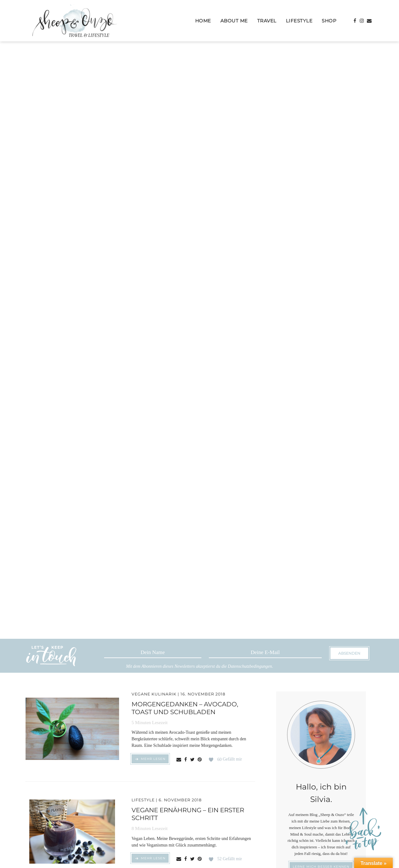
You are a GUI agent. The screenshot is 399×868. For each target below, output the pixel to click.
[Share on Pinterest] (200, 760)
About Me (234, 21)
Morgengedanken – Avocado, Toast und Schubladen (185, 708)
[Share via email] (179, 760)
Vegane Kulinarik (154, 694)
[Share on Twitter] (192, 760)
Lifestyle (299, 21)
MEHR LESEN (153, 760)
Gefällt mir (230, 759)
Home (203, 21)
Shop (329, 21)
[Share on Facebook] (186, 760)
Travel (267, 21)
